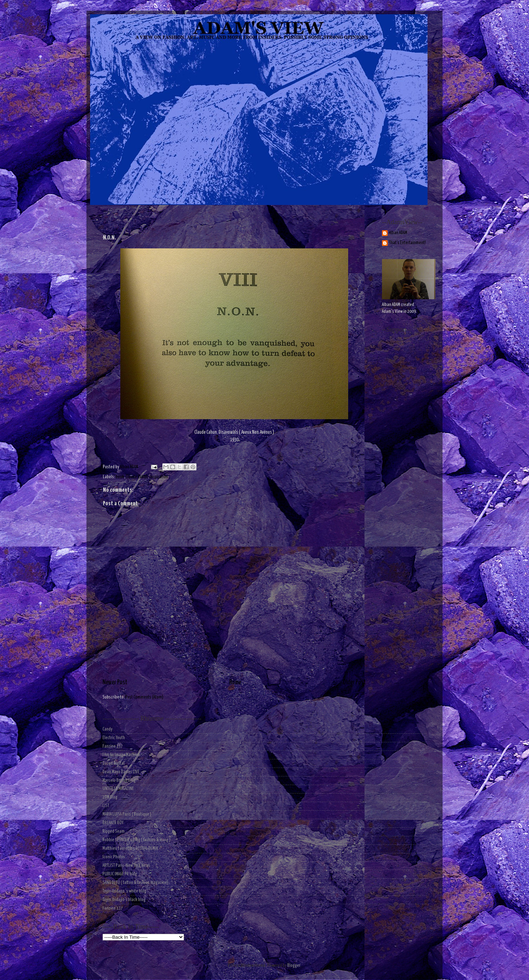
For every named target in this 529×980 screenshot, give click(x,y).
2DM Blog (110, 797)
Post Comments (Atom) (144, 697)
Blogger (294, 966)
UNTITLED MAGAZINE (118, 789)
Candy (108, 729)
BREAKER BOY (113, 823)
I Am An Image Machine (121, 755)
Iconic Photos (114, 857)
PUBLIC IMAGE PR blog (120, 874)
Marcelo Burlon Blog (119, 781)
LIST (106, 806)
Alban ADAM (398, 233)
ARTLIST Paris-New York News (126, 866)
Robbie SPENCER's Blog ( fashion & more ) (137, 840)
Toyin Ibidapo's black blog (124, 900)
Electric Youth (114, 738)
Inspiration (159, 477)
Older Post (354, 683)
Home (235, 683)
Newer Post (115, 683)
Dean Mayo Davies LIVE (121, 772)
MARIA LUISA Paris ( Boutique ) (127, 814)
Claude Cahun (137, 477)
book (120, 477)
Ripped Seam (114, 831)
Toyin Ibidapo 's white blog (124, 891)
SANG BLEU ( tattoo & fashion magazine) (135, 883)
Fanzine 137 (113, 746)
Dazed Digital (114, 763)
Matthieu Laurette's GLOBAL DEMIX (130, 849)
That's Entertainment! (407, 243)
